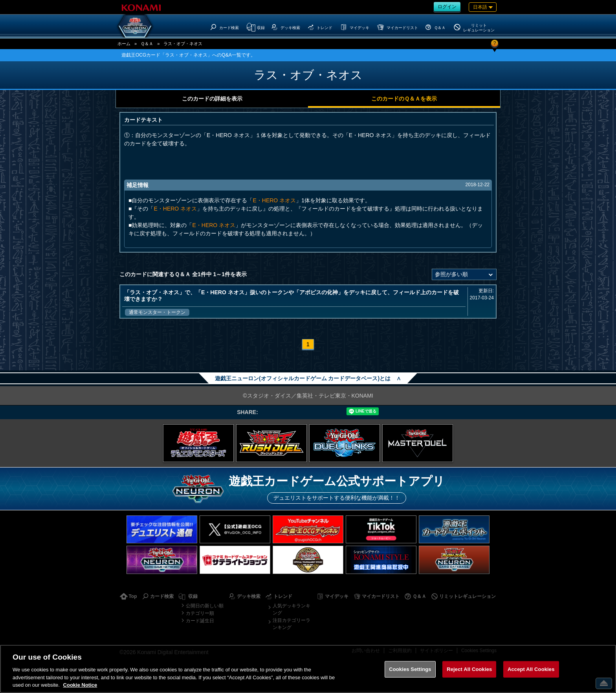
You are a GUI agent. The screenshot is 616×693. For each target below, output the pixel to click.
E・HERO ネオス (274, 200)
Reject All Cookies (469, 669)
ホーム (124, 44)
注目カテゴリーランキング (291, 624)
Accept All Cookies (531, 669)
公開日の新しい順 (205, 606)
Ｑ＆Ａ (147, 44)
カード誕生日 (200, 621)
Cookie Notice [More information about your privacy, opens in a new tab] (80, 685)
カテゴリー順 (200, 613)
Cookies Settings (410, 669)
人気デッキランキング (291, 609)
